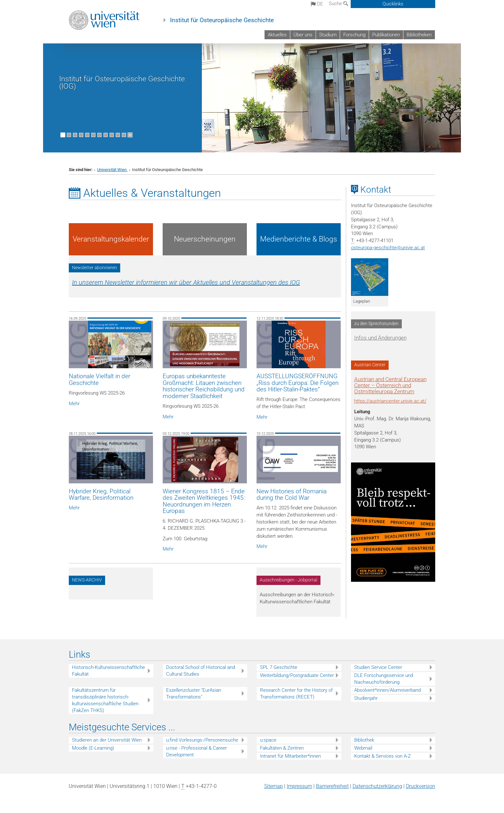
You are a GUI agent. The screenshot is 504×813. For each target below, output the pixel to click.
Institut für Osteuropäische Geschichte (222, 20)
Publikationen (386, 35)
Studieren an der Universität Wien (107, 740)
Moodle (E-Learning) (93, 748)
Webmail (363, 748)
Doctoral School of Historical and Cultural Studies (201, 671)
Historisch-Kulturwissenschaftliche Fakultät (108, 671)
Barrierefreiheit (332, 786)
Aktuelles (277, 35)
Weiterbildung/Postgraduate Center (297, 675)
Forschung (354, 35)
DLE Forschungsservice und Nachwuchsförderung (384, 679)
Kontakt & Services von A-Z (382, 756)
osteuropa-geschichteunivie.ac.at (388, 248)
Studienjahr (366, 698)
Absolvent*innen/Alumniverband (387, 690)
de (317, 4)
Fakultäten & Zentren (282, 748)
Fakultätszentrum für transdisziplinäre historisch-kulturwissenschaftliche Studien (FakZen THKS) (105, 700)
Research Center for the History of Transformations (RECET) (296, 694)
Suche (338, 4)
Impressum (299, 786)
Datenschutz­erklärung (377, 786)
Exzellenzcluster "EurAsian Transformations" (194, 694)
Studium (328, 35)
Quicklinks (393, 4)
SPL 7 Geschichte (279, 667)
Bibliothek (364, 740)
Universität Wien (112, 170)
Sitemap (274, 786)
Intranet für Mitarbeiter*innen (290, 756)
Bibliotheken (419, 35)
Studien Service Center (378, 667)
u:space (268, 740)
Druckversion (421, 786)
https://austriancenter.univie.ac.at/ (390, 401)
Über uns (303, 35)
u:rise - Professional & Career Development (197, 751)
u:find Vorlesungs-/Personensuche (202, 740)
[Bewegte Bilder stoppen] (130, 135)
